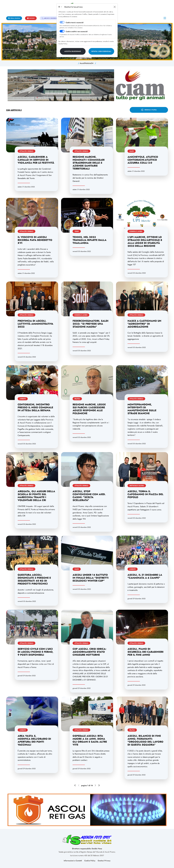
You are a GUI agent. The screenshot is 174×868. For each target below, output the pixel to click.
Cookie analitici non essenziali (77, 32)
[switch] (62, 31)
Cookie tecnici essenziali (75, 23)
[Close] (115, 7)
